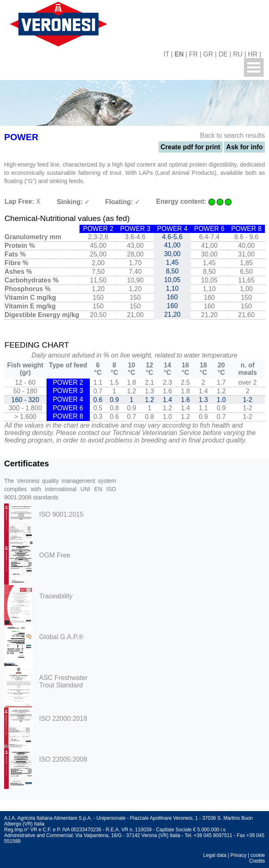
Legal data (215, 855)
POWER (21, 137)
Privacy (238, 855)
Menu (254, 67)
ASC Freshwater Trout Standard (63, 681)
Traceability (56, 596)
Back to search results (233, 135)
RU (238, 54)
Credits (257, 861)
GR (208, 54)
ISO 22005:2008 (63, 759)
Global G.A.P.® (61, 637)
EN (179, 54)
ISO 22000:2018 (63, 719)
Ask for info (244, 147)
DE (223, 54)
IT (166, 54)
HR (253, 54)
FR (193, 54)
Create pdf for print (191, 147)
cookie (258, 855)
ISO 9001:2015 (61, 514)
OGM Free (55, 555)
